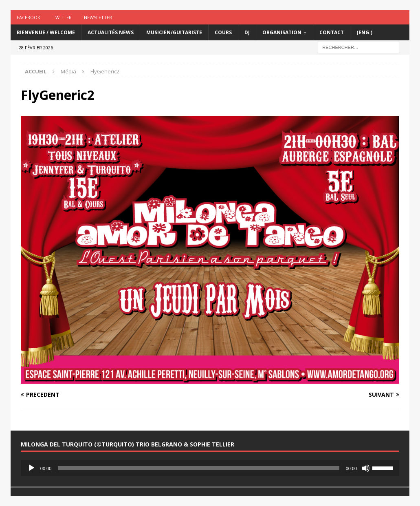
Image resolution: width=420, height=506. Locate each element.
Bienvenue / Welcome (46, 32)
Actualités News (111, 32)
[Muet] (366, 468)
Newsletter (98, 17)
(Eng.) (364, 32)
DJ (247, 32)
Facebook (29, 17)
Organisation (282, 32)
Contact (332, 32)
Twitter (62, 17)
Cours (223, 32)
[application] (210, 468)
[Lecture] (31, 468)
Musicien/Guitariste (174, 32)
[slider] (198, 468)
